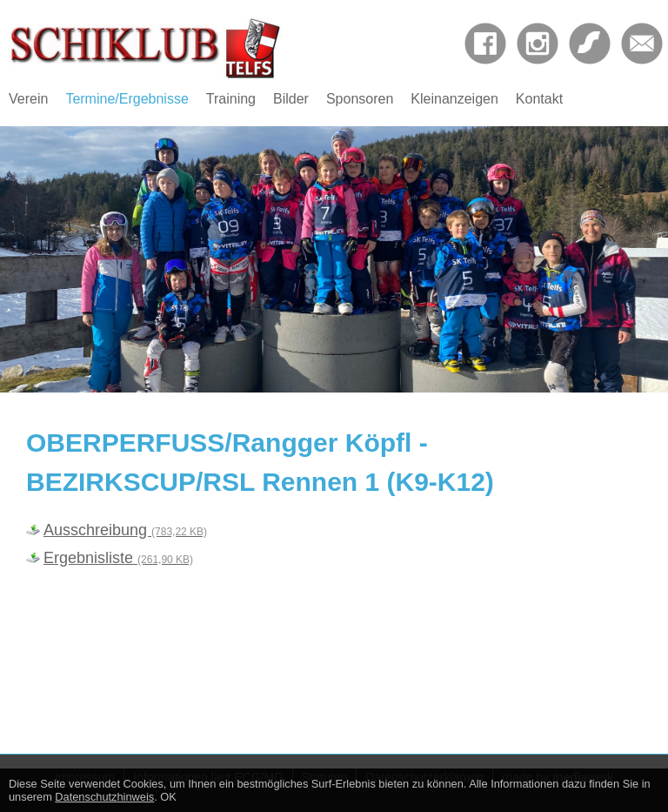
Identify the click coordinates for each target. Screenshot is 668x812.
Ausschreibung (125, 530)
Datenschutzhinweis (104, 797)
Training (231, 99)
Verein (28, 99)
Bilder (291, 99)
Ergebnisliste (118, 558)
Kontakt (539, 99)
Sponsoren (360, 99)
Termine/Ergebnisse (127, 99)
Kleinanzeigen (454, 99)
